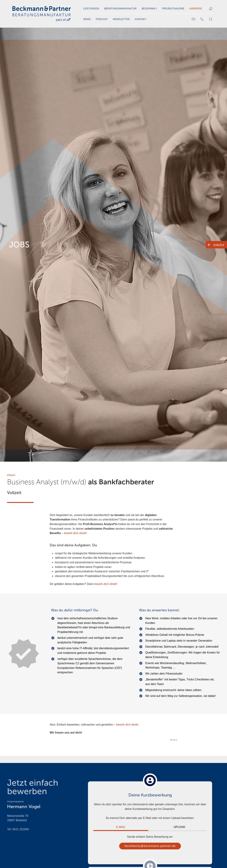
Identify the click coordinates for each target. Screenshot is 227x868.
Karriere (196, 9)
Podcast (102, 19)
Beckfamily (149, 9)
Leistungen (91, 9)
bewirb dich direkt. (128, 725)
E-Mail (121, 827)
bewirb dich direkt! (75, 533)
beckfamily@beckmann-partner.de (150, 846)
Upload (179, 827)
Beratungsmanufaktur (121, 9)
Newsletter (121, 19)
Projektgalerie (173, 9)
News (87, 19)
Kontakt (141, 19)
